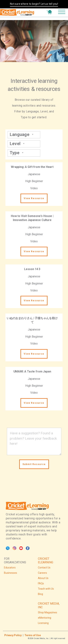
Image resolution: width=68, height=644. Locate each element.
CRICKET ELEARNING (46, 561)
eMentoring (45, 618)
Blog (40, 594)
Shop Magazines (48, 612)
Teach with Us (46, 589)
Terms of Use (33, 635)
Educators (10, 568)
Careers (42, 573)
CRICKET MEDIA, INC (49, 605)
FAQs (41, 583)
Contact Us (44, 568)
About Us (43, 578)
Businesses (11, 573)
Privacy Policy (13, 635)
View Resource (34, 198)
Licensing (43, 623)
